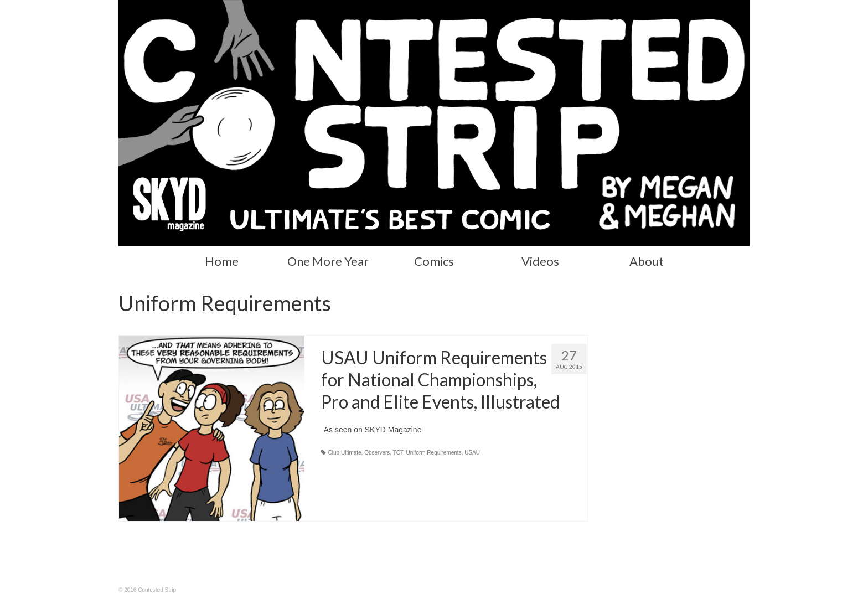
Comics (434, 261)
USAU (472, 453)
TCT (398, 453)
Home (222, 261)
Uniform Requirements (434, 453)
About (647, 261)
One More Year (328, 261)
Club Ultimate (345, 453)
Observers (377, 453)
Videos (540, 261)
